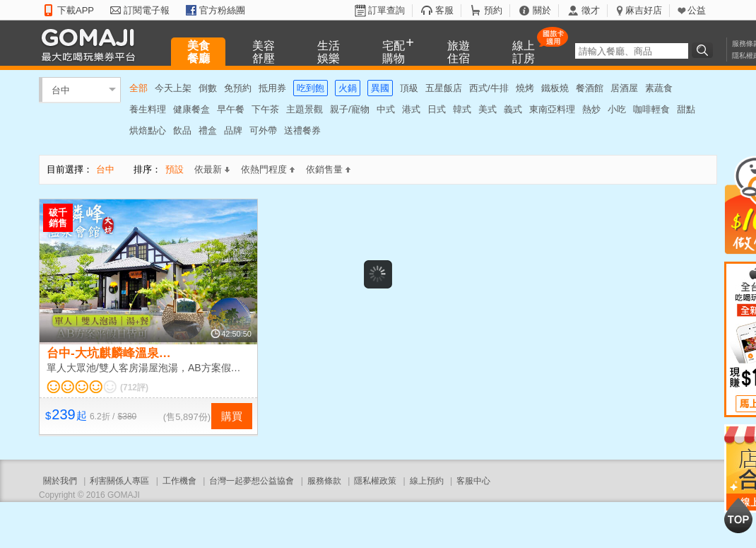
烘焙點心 (148, 130)
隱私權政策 (375, 481)
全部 (138, 88)
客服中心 (473, 481)
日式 (437, 109)
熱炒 (591, 109)
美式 (488, 109)
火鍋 (348, 88)
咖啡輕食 (651, 109)
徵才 (591, 10)
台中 (61, 89)
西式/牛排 (489, 88)
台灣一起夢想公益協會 (252, 481)
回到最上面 (738, 515)
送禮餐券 (302, 130)
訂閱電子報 (147, 10)
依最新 (212, 169)
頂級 (409, 88)
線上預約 (427, 481)
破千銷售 (58, 218)
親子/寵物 (350, 109)
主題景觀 (305, 109)
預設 (175, 169)
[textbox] (632, 51)
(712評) (134, 387)
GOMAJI (92, 44)
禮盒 (208, 130)
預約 (493, 10)
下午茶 (265, 109)
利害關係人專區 (119, 481)
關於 (542, 10)
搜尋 (704, 50)
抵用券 (272, 88)
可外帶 (263, 130)
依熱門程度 (268, 169)
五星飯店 (444, 88)
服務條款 (324, 481)
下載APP (76, 10)
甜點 (686, 109)
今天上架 (173, 88)
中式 (386, 109)
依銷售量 (328, 169)
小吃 (617, 109)
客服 (444, 10)
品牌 (233, 130)
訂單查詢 (386, 10)
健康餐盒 (191, 109)
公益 (697, 10)
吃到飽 (311, 88)
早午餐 (231, 109)
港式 (411, 109)
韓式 (462, 109)
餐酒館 (590, 88)
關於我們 (60, 481)
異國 (380, 88)
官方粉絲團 (222, 10)
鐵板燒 (555, 88)
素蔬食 (659, 88)
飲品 (182, 130)
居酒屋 (624, 88)
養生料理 (148, 109)
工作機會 (179, 481)
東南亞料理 (552, 109)
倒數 (208, 88)
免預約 (238, 88)
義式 (513, 109)
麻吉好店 (644, 10)
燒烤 (525, 88)
